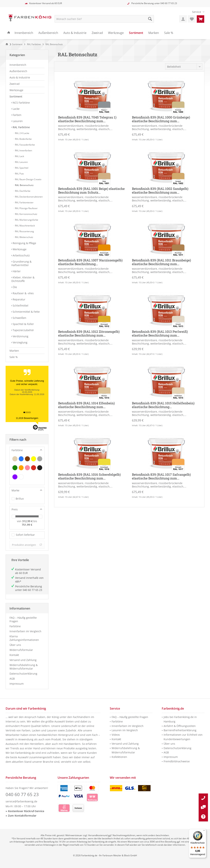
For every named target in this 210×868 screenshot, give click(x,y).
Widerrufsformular (21, 650)
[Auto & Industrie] (75, 33)
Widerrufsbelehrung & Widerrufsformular (24, 667)
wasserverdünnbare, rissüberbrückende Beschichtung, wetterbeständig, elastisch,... (85, 127)
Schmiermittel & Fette (26, 312)
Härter (16, 271)
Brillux (20, 499)
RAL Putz (19, 174)
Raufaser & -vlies (23, 293)
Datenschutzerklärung (23, 674)
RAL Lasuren (21, 162)
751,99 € (27, 525)
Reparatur (19, 299)
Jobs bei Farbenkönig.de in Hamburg (180, 719)
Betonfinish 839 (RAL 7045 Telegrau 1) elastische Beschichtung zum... (87, 119)
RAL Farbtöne (21, 127)
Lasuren (17, 121)
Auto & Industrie (20, 77)
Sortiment (16, 96)
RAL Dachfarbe (22, 191)
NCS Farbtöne (21, 103)
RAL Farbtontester (24, 202)
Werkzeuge (16, 90)
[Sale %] (169, 33)
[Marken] (154, 33)
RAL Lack (19, 156)
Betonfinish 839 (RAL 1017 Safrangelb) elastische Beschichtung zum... (161, 476)
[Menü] (204, 831)
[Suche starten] (150, 19)
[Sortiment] (136, 33)
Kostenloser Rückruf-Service (26, 811)
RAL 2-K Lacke (22, 133)
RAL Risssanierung (24, 231)
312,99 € (28, 521)
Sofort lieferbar (25, 535)
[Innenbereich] (24, 33)
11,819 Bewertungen (27, 418)
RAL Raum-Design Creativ (28, 179)
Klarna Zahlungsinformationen (24, 638)
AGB (12, 679)
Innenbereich (18, 65)
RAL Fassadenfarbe (25, 145)
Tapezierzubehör (23, 330)
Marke (15, 490)
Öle (14, 287)
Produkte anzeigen (27, 545)
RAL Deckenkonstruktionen (29, 197)
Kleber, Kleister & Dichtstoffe (23, 279)
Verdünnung (20, 336)
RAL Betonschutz (24, 185)
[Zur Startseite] (7, 44)
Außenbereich (18, 71)
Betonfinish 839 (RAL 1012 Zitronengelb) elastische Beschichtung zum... (89, 334)
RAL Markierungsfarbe (26, 220)
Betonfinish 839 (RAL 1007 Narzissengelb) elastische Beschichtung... (90, 262)
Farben (17, 115)
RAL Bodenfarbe (23, 139)
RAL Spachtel (21, 168)
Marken (14, 351)
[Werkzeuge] (116, 33)
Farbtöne (17, 450)
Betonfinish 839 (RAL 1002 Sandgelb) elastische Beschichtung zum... (160, 191)
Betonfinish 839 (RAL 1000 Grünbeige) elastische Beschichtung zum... (161, 119)
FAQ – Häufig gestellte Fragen (23, 619)
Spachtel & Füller (23, 324)
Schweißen (19, 318)
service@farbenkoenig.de (21, 801)
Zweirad (15, 84)
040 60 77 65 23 (169, 3)
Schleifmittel (20, 306)
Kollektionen (119, 757)
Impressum (17, 684)
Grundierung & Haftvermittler (21, 263)
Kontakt (14, 655)
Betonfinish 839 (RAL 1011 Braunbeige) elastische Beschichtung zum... (161, 262)
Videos (116, 735)
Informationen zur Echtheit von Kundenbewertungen (183, 737)
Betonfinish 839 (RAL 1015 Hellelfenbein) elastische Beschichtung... (163, 405)
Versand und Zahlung (23, 660)
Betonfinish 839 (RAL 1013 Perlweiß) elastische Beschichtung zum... (160, 334)
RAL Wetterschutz (24, 237)
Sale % (14, 357)
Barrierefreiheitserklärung (180, 730)
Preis (15, 509)
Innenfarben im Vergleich (25, 631)
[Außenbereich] (48, 33)
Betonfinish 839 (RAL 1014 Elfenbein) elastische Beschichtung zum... (86, 405)
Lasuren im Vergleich (125, 730)
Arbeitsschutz (21, 255)
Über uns (15, 645)
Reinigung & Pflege (24, 243)
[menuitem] (197, 12)
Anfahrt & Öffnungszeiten (180, 726)
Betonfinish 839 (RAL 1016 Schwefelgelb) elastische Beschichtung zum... (89, 476)
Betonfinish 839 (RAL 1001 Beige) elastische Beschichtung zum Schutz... (91, 191)
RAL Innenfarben (23, 150)
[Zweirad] (97, 33)
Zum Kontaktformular (22, 816)
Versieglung (20, 342)
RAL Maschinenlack (25, 226)
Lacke (16, 109)
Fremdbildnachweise (177, 761)
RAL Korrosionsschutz (26, 214)
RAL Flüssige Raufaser (26, 208)
